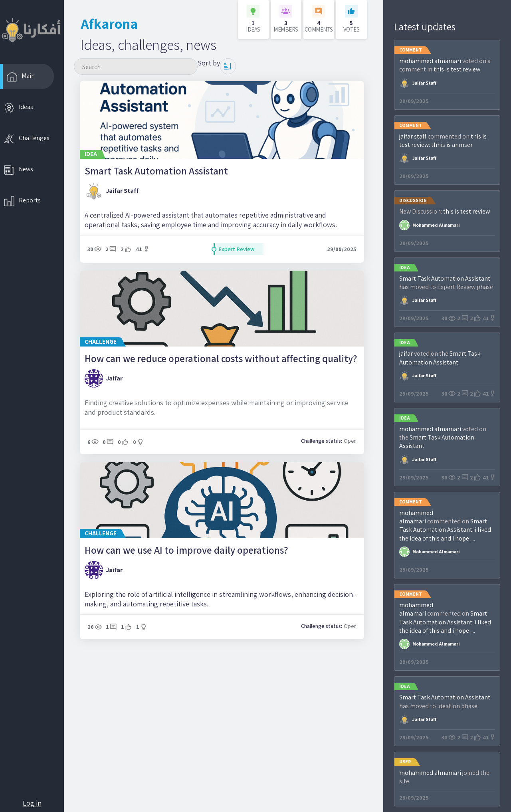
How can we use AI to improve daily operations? (186, 550)
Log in (32, 803)
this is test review (457, 69)
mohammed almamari (430, 61)
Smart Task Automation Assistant (156, 171)
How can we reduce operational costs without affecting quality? (221, 358)
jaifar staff (122, 191)
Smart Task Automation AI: (443, 525)
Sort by (209, 63)
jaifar (114, 378)
